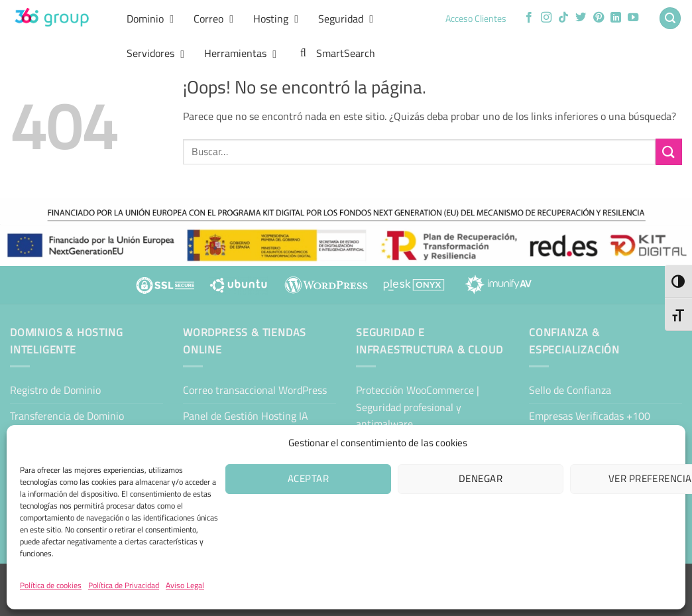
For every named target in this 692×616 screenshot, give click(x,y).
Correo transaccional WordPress (255, 390)
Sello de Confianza (570, 390)
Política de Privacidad (124, 585)
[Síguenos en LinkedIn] (616, 18)
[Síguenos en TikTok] (563, 18)
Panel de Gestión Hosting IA (246, 416)
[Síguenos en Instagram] (546, 18)
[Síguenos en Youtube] (633, 18)
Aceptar (308, 478)
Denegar (481, 478)
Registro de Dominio (55, 390)
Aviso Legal (185, 585)
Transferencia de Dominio (67, 416)
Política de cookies (51, 585)
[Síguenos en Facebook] (529, 18)
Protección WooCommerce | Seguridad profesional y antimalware (418, 407)
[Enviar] (669, 152)
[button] (670, 18)
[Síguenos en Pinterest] (599, 18)
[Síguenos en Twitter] (581, 18)
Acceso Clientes (476, 19)
